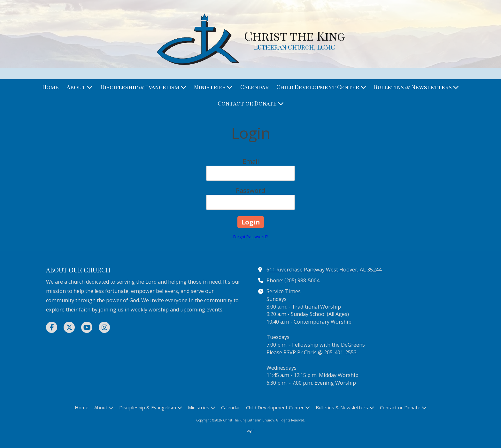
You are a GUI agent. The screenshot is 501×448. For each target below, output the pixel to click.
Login (251, 430)
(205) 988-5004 (302, 280)
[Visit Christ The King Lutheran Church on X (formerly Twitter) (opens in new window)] (69, 327)
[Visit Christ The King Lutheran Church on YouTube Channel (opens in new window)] (87, 327)
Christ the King (295, 35)
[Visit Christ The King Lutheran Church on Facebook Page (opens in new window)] (52, 327)
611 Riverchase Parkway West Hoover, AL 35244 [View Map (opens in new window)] (324, 270)
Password (250, 190)
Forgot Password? (250, 237)
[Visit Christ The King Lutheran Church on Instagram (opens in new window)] (104, 327)
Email (251, 161)
